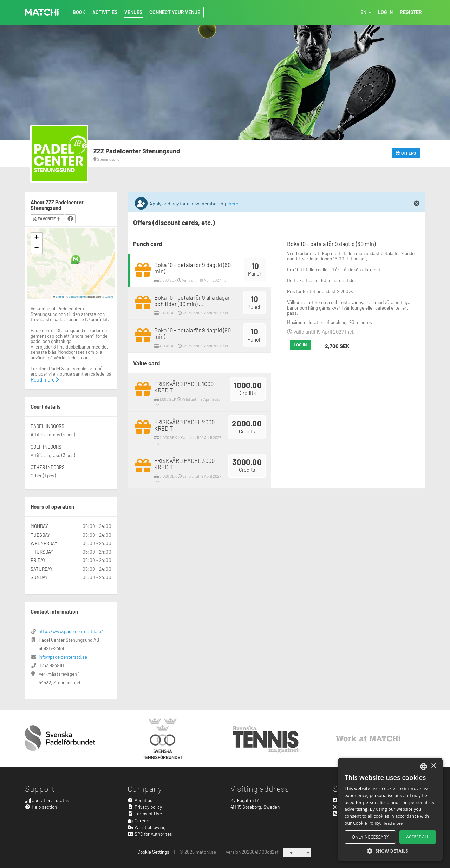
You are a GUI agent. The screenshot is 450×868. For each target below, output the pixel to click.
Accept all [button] (418, 837)
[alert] (390, 809)
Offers (406, 153)
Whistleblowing (146, 827)
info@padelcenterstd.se (63, 657)
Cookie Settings (153, 852)
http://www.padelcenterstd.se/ (71, 631)
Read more (45, 379)
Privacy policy (145, 807)
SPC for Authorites (150, 834)
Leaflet (58, 297)
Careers (139, 820)
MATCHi (42, 12)
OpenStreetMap (78, 297)
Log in (300, 345)
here (233, 203)
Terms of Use (145, 813)
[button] (76, 259)
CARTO (109, 297)
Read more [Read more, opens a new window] (393, 823)
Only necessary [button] (370, 837)
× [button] (433, 766)
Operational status (47, 800)
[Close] (417, 204)
